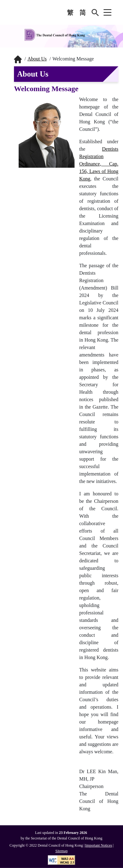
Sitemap (61, 851)
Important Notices (99, 845)
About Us (37, 59)
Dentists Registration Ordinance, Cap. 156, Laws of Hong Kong (99, 164)
